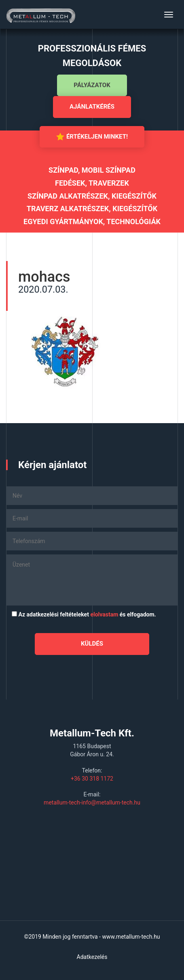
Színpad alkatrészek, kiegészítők (92, 196)
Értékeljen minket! (92, 137)
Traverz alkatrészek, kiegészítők (92, 209)
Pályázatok (92, 85)
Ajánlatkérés (92, 107)
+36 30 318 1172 (92, 779)
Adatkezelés (92, 957)
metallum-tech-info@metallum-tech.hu (92, 802)
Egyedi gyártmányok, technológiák (92, 221)
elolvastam (104, 614)
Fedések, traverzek (92, 183)
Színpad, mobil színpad (92, 170)
